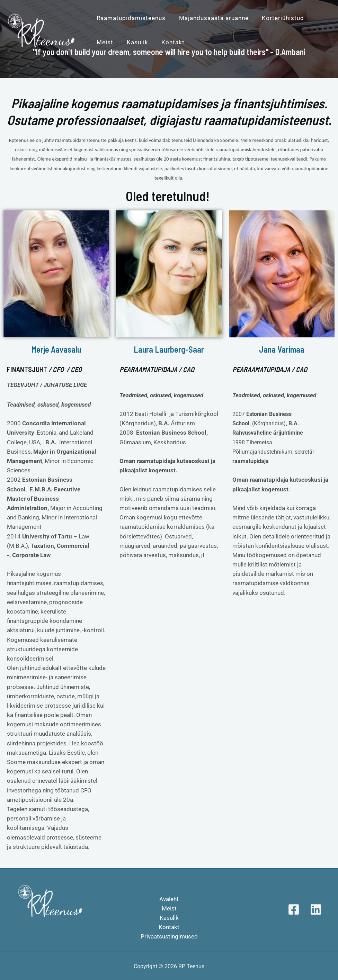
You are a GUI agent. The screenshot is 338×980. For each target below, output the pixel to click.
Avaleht (169, 899)
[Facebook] (294, 909)
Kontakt (169, 927)
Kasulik (169, 918)
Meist (169, 908)
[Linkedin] (316, 909)
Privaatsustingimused (169, 936)
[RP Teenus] (42, 29)
